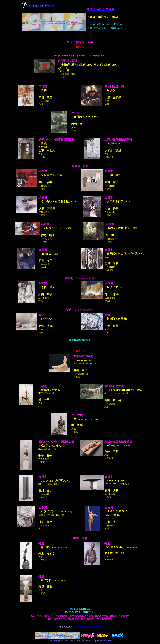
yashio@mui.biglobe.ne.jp (88, 627)
